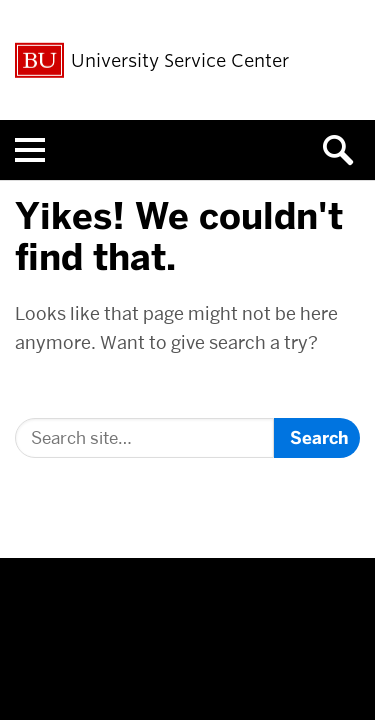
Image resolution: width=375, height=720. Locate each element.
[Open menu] (30, 150)
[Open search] (345, 150)
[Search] (144, 438)
